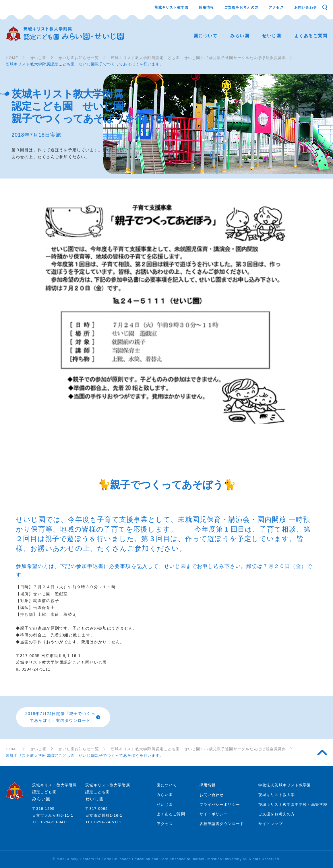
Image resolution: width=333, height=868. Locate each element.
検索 (325, 7)
